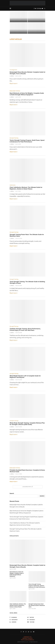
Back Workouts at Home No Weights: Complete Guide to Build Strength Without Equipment (27, 94)
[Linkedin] (41, 8)
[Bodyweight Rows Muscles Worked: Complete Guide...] (19, 17)
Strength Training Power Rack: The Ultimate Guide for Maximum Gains (37, 605)
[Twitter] (36, 8)
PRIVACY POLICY (27, 638)
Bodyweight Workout (15, 91)
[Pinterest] (39, 8)
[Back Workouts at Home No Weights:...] (36, 17)
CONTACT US (27, 637)
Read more (13, 84)
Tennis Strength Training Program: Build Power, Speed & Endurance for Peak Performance (27, 141)
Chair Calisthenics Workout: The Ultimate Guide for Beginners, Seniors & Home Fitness (26, 188)
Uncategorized (13, 70)
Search (12, 493)
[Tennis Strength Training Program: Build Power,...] (19, 28)
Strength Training (14, 138)
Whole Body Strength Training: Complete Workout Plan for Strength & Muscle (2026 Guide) (27, 424)
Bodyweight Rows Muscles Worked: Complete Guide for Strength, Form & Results (27, 566)
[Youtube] (42, 8)
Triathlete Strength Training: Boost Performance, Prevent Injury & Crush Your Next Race (25, 330)
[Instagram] (37, 8)
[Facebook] (34, 8)
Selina (12, 76)
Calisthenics (13, 185)
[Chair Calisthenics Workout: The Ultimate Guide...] (36, 28)
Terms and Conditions (28, 640)
